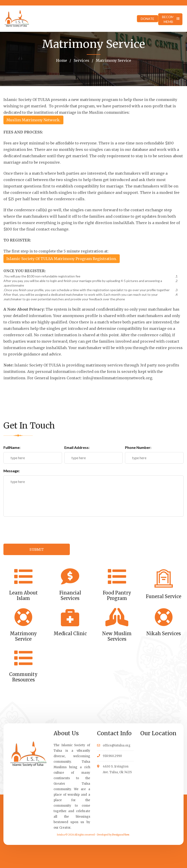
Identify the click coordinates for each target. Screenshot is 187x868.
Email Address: (77, 447)
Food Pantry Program (117, 595)
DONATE (148, 19)
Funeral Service (164, 596)
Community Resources (23, 677)
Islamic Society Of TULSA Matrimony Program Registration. (62, 259)
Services (81, 60)
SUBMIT (37, 549)
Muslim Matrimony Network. (33, 120)
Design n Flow (121, 835)
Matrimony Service (113, 60)
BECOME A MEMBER (170, 19)
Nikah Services (164, 633)
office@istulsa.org (117, 745)
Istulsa (61, 835)
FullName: (12, 447)
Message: (12, 471)
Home (62, 60)
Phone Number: (138, 447)
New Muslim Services (117, 636)
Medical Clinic (70, 633)
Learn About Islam (23, 595)
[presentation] (38, 530)
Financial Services (70, 595)
